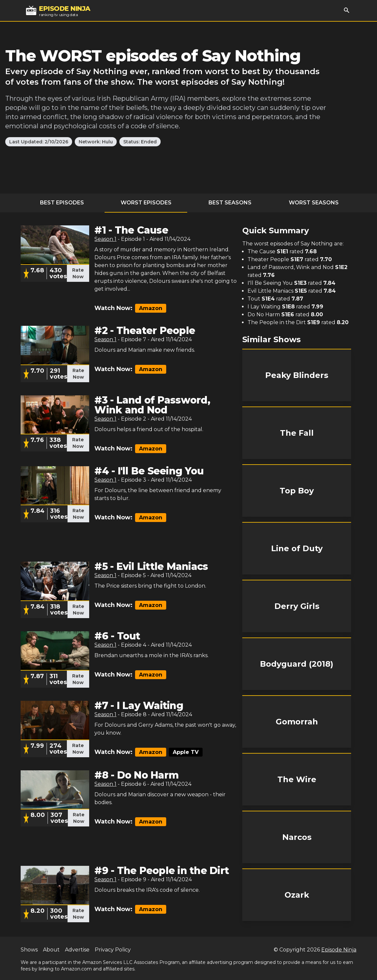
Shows (29, 950)
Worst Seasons (314, 203)
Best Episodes (62, 203)
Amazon (151, 308)
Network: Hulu (96, 142)
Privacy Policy (113, 950)
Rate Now (78, 273)
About (51, 950)
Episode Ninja (339, 950)
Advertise (77, 950)
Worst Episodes (146, 203)
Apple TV (186, 752)
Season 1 (105, 239)
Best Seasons (230, 203)
